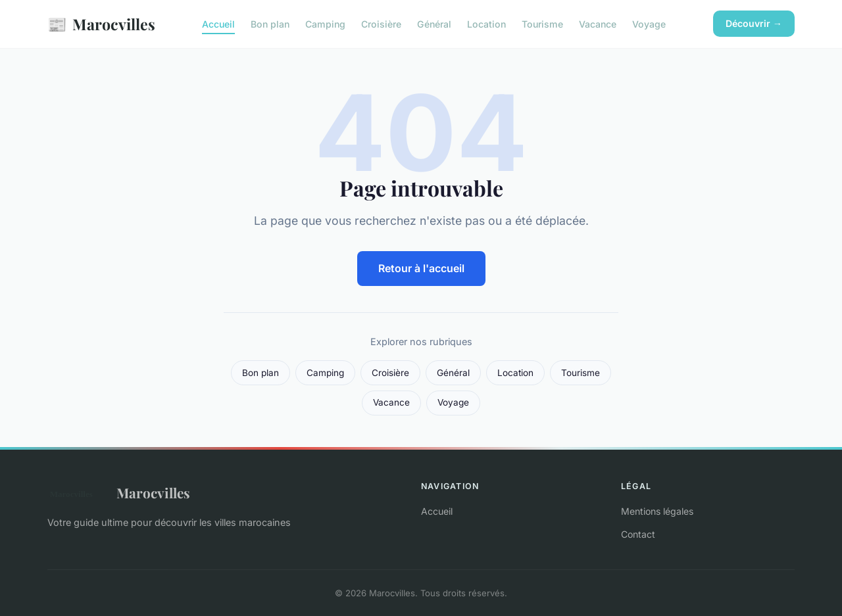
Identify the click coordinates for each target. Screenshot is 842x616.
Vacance (598, 24)
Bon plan (270, 24)
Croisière (381, 24)
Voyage (649, 24)
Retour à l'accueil (421, 268)
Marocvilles (101, 24)
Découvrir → (754, 23)
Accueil (218, 24)
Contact (638, 534)
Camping (325, 24)
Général (434, 24)
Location (486, 24)
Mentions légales (657, 511)
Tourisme (542, 24)
